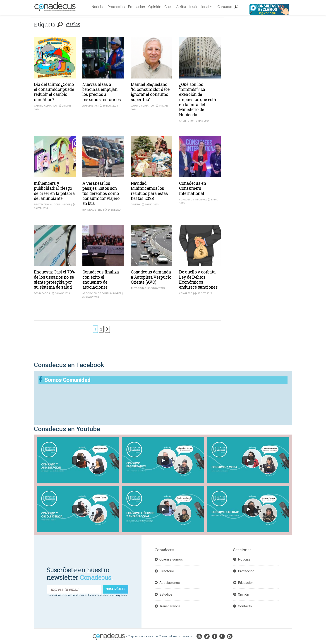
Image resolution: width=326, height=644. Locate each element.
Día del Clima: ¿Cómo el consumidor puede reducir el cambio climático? (54, 92)
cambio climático (46, 106)
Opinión (155, 7)
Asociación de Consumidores (102, 293)
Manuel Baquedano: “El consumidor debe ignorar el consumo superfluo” (150, 92)
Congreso (186, 293)
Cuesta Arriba (175, 7)
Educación (136, 7)
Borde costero (92, 210)
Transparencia (170, 606)
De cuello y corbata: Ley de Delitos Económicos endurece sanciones (198, 280)
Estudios (166, 594)
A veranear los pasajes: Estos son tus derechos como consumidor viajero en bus (101, 194)
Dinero (135, 205)
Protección (116, 7)
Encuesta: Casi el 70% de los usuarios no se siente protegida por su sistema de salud (54, 280)
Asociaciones (170, 583)
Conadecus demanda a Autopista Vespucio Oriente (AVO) (151, 277)
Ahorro (184, 121)
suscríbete (116, 589)
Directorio (167, 571)
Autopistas (90, 106)
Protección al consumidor (52, 205)
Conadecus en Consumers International (193, 188)
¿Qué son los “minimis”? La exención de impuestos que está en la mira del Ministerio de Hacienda (198, 100)
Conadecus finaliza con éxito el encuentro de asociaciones (101, 280)
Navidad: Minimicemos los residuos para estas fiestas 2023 (149, 191)
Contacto (225, 7)
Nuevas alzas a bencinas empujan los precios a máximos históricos (102, 92)
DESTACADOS (42, 293)
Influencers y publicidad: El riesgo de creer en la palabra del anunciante (54, 191)
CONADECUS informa (192, 200)
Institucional (199, 7)
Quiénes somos (171, 559)
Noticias (98, 7)
